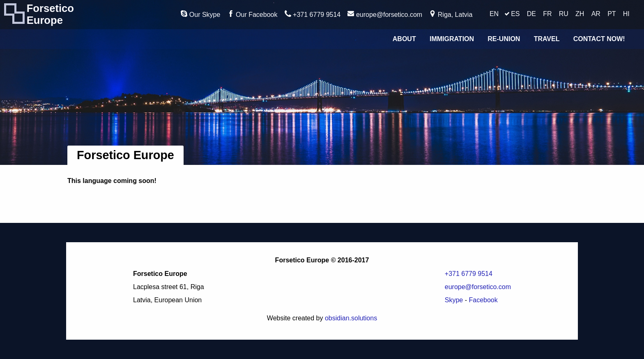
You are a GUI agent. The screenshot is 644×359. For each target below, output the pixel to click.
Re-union (504, 39)
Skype (454, 300)
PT (612, 14)
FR (547, 14)
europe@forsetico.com (385, 14)
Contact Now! (599, 39)
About (404, 39)
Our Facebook (253, 14)
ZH (580, 14)
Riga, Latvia (451, 14)
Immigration (452, 39)
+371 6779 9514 (313, 14)
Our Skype (200, 14)
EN (494, 14)
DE (531, 14)
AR (596, 14)
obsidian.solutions (351, 318)
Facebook (483, 300)
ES (515, 14)
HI (626, 14)
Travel (547, 39)
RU (564, 14)
